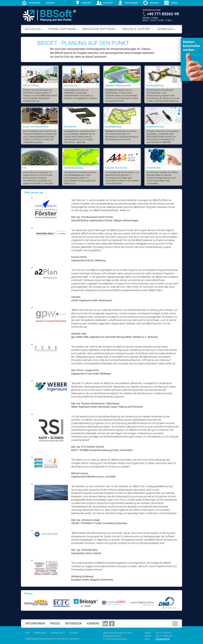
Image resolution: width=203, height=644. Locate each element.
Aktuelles (33, 29)
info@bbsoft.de (162, 639)
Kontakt (108, 3)
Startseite (34, 3)
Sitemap (74, 633)
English (50, 3)
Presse (55, 623)
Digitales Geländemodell (118, 85)
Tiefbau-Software (62, 29)
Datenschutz (58, 633)
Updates (154, 3)
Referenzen (73, 623)
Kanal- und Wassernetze (36, 127)
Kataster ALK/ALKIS (116, 168)
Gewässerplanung (74, 168)
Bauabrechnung (155, 127)
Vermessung (71, 85)
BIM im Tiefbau (31, 85)
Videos (174, 3)
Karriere (93, 623)
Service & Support (136, 29)
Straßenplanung (155, 85)
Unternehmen (153, 168)
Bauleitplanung (113, 127)
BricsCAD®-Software (99, 29)
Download (165, 29)
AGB (27, 633)
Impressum (40, 633)
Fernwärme (70, 127)
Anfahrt (87, 3)
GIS (25, 168)
